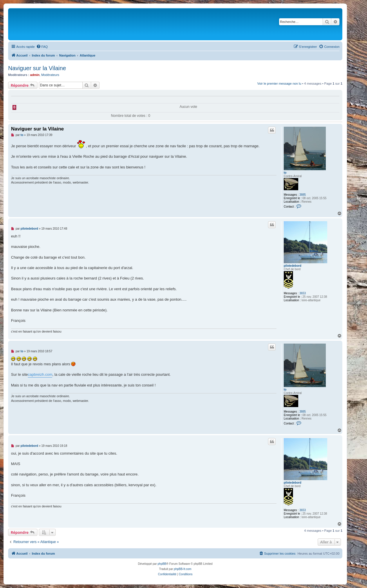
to (285, 173)
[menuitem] (42, 47)
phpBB (162, 564)
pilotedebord (293, 266)
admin (35, 75)
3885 (303, 195)
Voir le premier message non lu (279, 84)
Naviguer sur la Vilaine (37, 68)
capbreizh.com (40, 374)
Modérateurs (50, 75)
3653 (303, 293)
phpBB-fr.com (183, 569)
